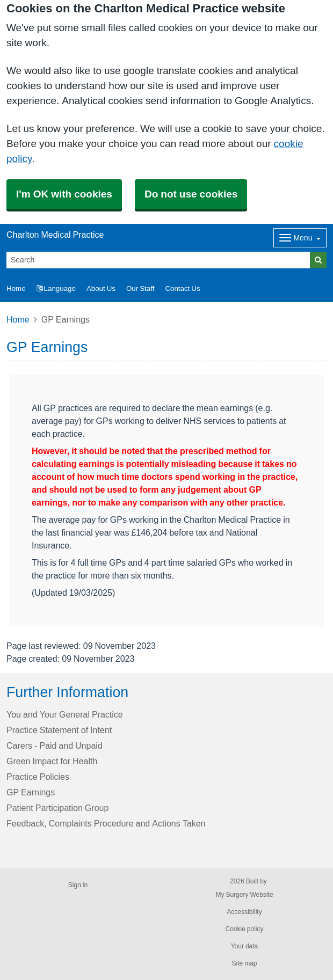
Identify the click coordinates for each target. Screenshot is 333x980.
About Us (101, 288)
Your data (245, 946)
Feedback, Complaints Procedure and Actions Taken (106, 823)
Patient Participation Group (57, 808)
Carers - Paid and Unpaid (55, 745)
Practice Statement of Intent (59, 730)
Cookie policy (244, 929)
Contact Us (182, 288)
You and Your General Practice (65, 714)
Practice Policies (38, 777)
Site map (244, 963)
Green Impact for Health (52, 761)
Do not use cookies (191, 194)
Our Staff (140, 288)
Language (56, 288)
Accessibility (244, 912)
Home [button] (16, 288)
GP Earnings (31, 792)
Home (18, 319)
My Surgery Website (244, 895)
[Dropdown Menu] (300, 238)
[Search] (158, 260)
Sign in (78, 885)
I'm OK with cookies (64, 194)
